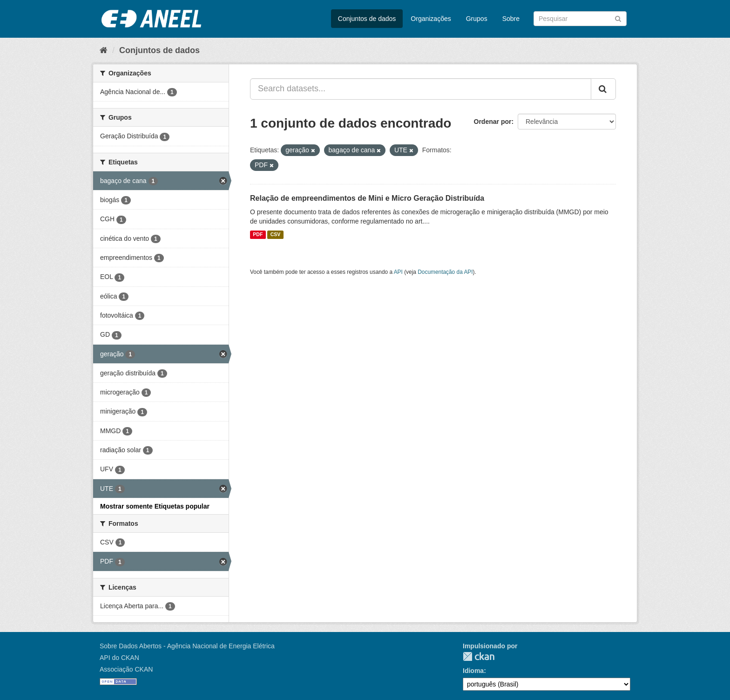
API (398, 272)
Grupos (477, 19)
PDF (258, 235)
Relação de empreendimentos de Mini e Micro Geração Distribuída (367, 198)
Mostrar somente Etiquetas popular (155, 506)
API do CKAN (119, 658)
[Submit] (618, 18)
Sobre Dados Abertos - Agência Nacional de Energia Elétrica (187, 646)
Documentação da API (445, 272)
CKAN (479, 656)
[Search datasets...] (421, 89)
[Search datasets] (580, 19)
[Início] (104, 50)
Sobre (511, 19)
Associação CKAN (126, 669)
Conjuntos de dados (367, 19)
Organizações (431, 19)
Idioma (473, 671)
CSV (276, 235)
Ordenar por (493, 122)
